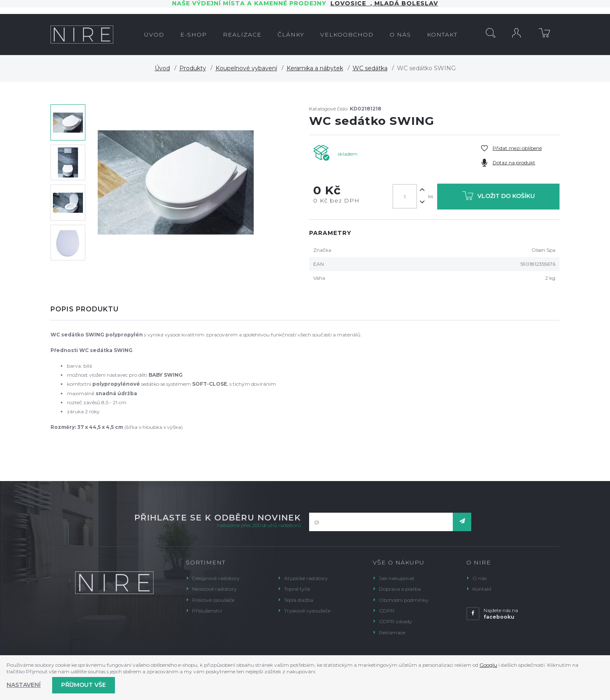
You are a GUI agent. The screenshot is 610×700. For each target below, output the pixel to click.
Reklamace (392, 632)
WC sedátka (370, 68)
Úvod (162, 68)
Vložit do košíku (499, 197)
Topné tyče (297, 589)
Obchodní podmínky (404, 600)
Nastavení (24, 685)
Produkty (193, 68)
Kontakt (482, 589)
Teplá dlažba (299, 600)
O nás (479, 578)
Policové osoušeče (213, 600)
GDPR (387, 611)
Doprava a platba (400, 589)
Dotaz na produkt (514, 162)
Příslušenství (207, 611)
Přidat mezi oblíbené (517, 148)
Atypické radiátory (306, 578)
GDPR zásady (396, 621)
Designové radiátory (216, 578)
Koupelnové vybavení (246, 68)
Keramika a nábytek (315, 68)
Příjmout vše (84, 685)
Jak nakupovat (397, 578)
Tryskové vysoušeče (307, 611)
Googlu (488, 665)
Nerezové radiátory (214, 589)
